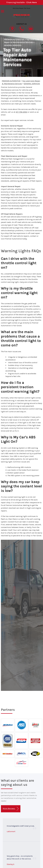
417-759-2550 (21, 112)
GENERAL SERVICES (13, 45)
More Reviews (11, 809)
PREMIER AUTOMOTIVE (14, 39)
